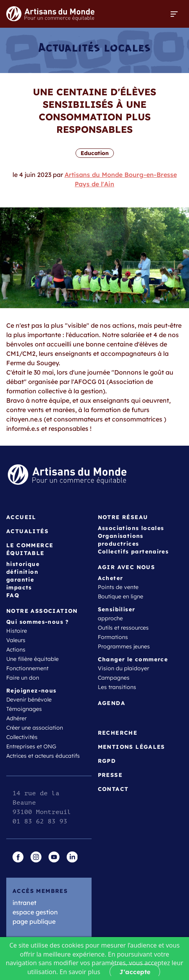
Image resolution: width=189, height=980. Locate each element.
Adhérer (16, 718)
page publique (34, 921)
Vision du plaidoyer (123, 668)
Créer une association (35, 728)
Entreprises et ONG (31, 746)
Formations (113, 637)
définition (22, 572)
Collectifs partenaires (133, 552)
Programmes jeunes (124, 646)
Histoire (17, 631)
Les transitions (117, 687)
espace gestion (35, 912)
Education (95, 153)
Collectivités (22, 737)
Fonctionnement (27, 668)
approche (110, 618)
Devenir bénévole (29, 700)
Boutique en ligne (121, 596)
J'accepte (135, 972)
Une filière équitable (32, 659)
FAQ (13, 595)
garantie (20, 580)
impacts (19, 587)
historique (23, 564)
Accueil (21, 517)
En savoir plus (80, 972)
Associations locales (131, 528)
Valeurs (16, 640)
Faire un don (23, 678)
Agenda (112, 703)
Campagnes (114, 678)
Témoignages (24, 709)
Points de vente (118, 587)
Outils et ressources (123, 628)
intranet (24, 903)
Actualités (27, 531)
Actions (16, 650)
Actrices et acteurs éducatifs (43, 756)
